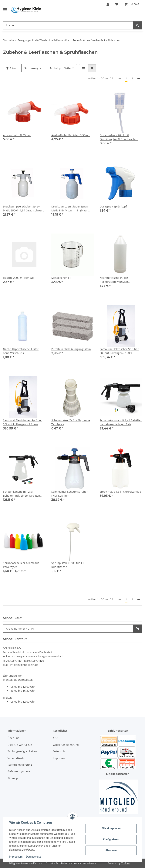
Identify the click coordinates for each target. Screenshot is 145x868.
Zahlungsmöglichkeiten (22, 751)
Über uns (13, 738)
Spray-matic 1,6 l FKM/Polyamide (120, 492)
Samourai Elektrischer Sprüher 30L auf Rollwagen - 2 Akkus (22, 422)
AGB (56, 738)
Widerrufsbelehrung (66, 745)
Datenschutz (33, 857)
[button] (108, 4)
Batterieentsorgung (20, 765)
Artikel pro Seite (60, 68)
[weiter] (139, 78)
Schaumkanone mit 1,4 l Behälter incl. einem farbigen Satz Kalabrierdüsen (121, 422)
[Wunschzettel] (117, 4)
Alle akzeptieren (111, 828)
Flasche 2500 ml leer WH (19, 278)
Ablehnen (111, 850)
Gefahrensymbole (19, 771)
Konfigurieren (111, 839)
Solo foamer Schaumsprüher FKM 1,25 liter (69, 494)
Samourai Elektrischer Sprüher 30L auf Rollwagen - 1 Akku (119, 351)
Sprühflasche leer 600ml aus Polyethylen (21, 565)
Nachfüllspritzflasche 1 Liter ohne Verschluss (21, 351)
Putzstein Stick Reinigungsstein (71, 349)
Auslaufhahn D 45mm (17, 135)
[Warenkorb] (132, 4)
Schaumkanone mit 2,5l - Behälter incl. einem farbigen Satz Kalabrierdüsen (22, 494)
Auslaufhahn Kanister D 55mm (71, 135)
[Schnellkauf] (68, 629)
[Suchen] (68, 25)
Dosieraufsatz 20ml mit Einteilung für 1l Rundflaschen (119, 137)
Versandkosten (17, 758)
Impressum (16, 857)
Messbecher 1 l (61, 278)
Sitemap (13, 778)
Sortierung (31, 68)
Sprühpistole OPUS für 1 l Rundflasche (67, 565)
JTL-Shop (125, 863)
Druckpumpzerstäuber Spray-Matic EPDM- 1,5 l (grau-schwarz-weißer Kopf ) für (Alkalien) (24, 209)
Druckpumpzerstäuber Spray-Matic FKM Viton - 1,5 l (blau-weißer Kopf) (70, 209)
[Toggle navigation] (5, 8)
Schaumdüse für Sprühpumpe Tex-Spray (71, 422)
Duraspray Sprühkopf (113, 206)
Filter (11, 68)
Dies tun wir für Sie (20, 745)
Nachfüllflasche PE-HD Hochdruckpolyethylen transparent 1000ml (114, 280)
